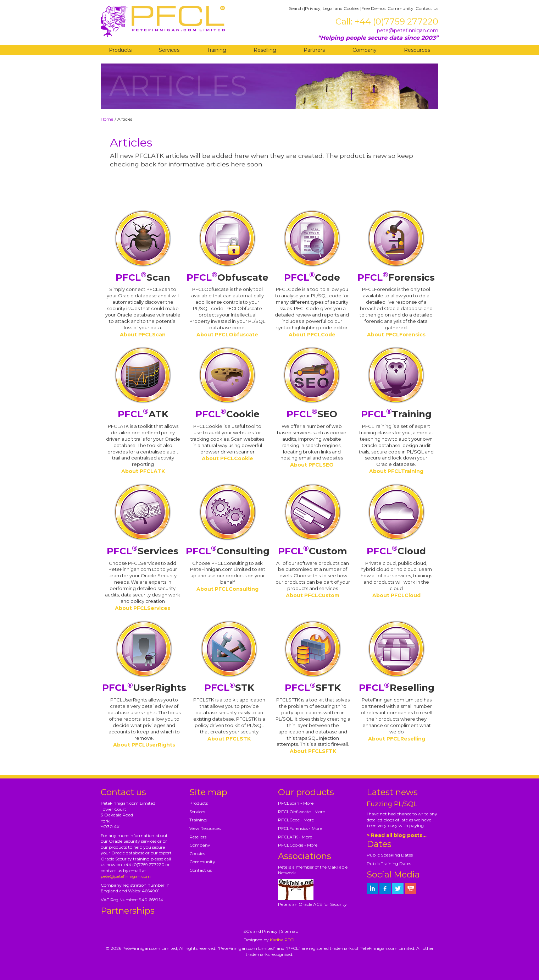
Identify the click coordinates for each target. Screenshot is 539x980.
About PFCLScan (143, 335)
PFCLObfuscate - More (301, 812)
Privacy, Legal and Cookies (332, 8)
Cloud (396, 551)
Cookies (197, 854)
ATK (143, 414)
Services (169, 50)
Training (217, 50)
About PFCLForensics (396, 335)
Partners (314, 50)
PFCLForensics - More (300, 828)
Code (312, 277)
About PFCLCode (312, 335)
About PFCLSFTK (313, 751)
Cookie (227, 414)
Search (296, 8)
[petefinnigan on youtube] (411, 888)
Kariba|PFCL (283, 940)
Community (401, 8)
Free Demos (373, 8)
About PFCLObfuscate (227, 335)
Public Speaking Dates (390, 855)
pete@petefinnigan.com (408, 31)
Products (120, 50)
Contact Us (427, 8)
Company (365, 50)
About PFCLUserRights (144, 745)
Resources (417, 50)
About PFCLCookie (227, 458)
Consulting (228, 551)
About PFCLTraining (396, 471)
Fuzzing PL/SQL (392, 804)
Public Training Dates (389, 863)
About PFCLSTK (229, 739)
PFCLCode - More (296, 820)
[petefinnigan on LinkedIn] (372, 888)
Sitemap (290, 931)
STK (229, 688)
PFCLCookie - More (298, 845)
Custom (313, 551)
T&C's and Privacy (259, 931)
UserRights (144, 688)
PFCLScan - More (296, 803)
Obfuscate (227, 277)
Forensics (396, 277)
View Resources (205, 828)
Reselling (265, 50)
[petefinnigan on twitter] (398, 888)
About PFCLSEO (312, 465)
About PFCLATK (143, 471)
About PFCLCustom (313, 595)
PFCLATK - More (295, 837)
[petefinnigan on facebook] (385, 888)
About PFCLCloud (396, 595)
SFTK (313, 688)
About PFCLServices (143, 608)
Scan (143, 277)
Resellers (198, 837)
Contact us (201, 870)
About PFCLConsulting (227, 589)
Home (107, 119)
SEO (312, 414)
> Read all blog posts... (397, 835)
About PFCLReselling (397, 739)
